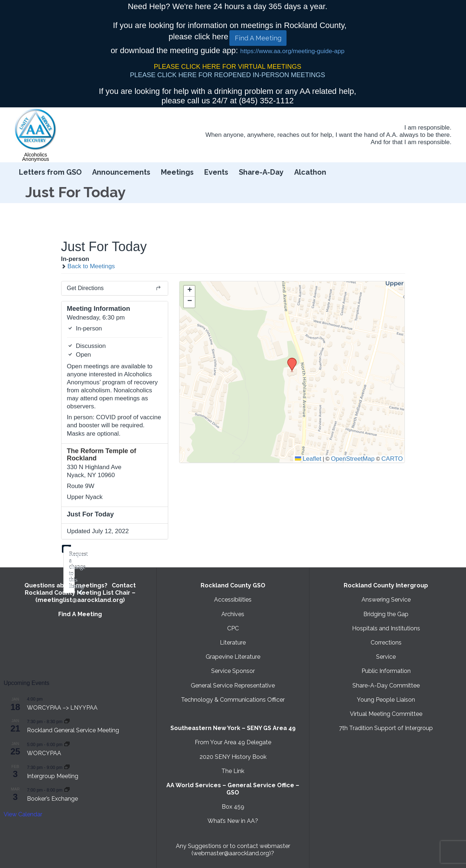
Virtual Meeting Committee (386, 714)
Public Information (386, 671)
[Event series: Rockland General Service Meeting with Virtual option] (67, 721)
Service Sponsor (233, 671)
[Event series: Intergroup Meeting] (67, 767)
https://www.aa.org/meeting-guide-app (292, 51)
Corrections (386, 643)
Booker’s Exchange (52, 799)
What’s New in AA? (233, 821)
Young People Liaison (386, 700)
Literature (233, 643)
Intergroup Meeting (53, 776)
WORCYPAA (44, 753)
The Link (233, 771)
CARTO (392, 459)
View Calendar (23, 814)
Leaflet (308, 459)
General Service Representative (233, 685)
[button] (289, 360)
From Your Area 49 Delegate (233, 742)
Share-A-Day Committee (386, 685)
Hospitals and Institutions (386, 628)
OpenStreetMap (353, 459)
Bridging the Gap (386, 614)
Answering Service (386, 600)
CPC (233, 628)
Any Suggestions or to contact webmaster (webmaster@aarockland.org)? (233, 850)
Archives (233, 614)
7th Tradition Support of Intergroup (386, 728)
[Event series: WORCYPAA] (67, 744)
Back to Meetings (88, 266)
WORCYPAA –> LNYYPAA (62, 708)
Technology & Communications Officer (233, 700)
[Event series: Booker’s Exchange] (67, 790)
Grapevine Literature (233, 657)
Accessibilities (233, 600)
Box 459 (233, 807)
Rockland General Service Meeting (73, 730)
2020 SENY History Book (233, 757)
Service (386, 657)
